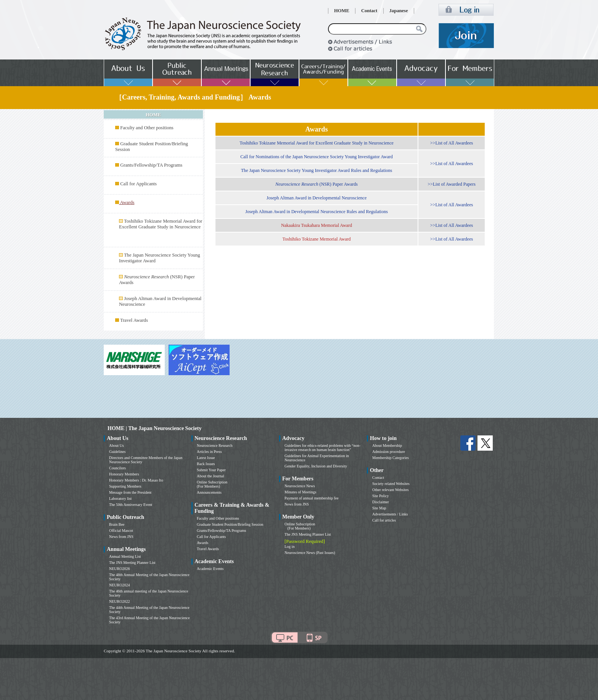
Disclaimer (381, 502)
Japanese (399, 11)
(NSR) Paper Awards (317, 184)
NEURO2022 (119, 601)
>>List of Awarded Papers (452, 184)
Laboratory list (120, 499)
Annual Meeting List (125, 556)
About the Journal (211, 476)
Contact (369, 11)
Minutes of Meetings (300, 492)
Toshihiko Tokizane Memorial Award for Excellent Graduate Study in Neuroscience (161, 224)
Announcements (209, 492)
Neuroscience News (300, 486)
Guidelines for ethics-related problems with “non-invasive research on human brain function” (322, 448)
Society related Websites (391, 484)
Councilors (117, 468)
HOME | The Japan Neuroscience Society (154, 428)
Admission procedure (389, 452)
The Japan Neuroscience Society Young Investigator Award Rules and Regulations (317, 170)
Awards (203, 543)
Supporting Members (125, 486)
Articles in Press (209, 452)
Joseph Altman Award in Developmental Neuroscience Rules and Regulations (317, 212)
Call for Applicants (138, 184)
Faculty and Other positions (147, 128)
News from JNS (121, 537)
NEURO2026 (119, 569)
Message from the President (130, 492)
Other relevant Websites (391, 490)
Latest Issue (206, 458)
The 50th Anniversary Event (131, 505)
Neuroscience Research (215, 446)
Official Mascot (121, 531)
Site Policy (381, 496)
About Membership (387, 446)
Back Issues (206, 464)
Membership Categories (391, 458)
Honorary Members (124, 474)
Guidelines (117, 452)
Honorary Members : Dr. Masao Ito (136, 480)
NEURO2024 (119, 585)
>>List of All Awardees (452, 143)
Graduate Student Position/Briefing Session (230, 524)
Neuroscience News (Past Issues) (310, 553)
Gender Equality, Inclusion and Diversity (316, 466)
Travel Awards (134, 320)
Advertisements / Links (390, 514)
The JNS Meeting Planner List (132, 563)
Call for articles (384, 520)
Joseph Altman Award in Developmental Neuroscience (317, 198)
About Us (117, 446)
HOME (342, 11)
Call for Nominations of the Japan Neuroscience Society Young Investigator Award (317, 157)
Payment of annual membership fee (312, 498)
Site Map (379, 508)
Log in (289, 547)
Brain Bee (117, 524)
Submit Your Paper (211, 470)
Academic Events (210, 569)
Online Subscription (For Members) (212, 484)
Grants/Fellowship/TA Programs (151, 165)
